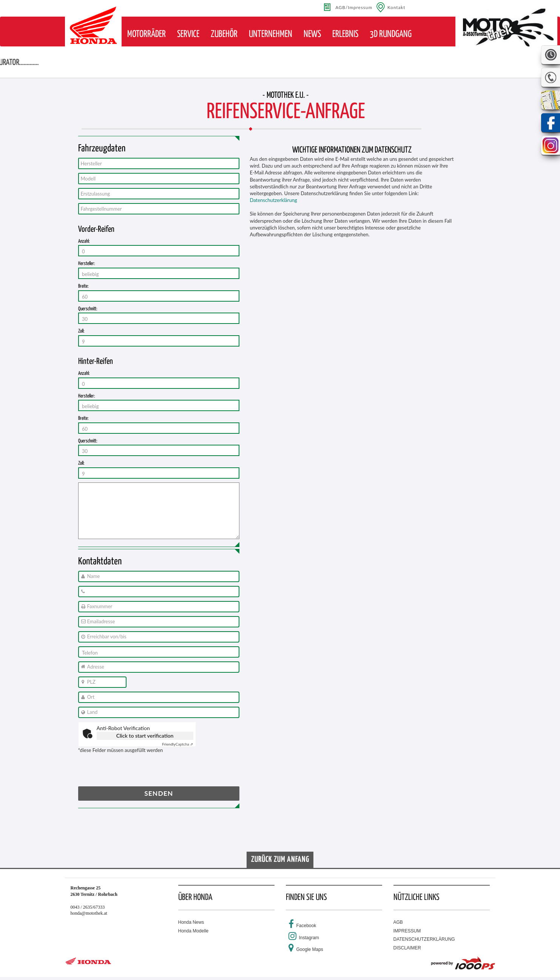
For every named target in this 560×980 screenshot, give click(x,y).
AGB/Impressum (354, 7)
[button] (147, 34)
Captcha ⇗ (178, 744)
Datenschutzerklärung (274, 200)
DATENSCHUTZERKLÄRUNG (424, 939)
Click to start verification (145, 736)
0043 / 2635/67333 (88, 907)
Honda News (191, 922)
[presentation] (136, 772)
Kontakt (396, 7)
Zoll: (81, 331)
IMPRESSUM (407, 931)
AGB (398, 922)
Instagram (309, 938)
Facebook (306, 926)
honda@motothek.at (89, 913)
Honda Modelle (194, 931)
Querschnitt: (88, 309)
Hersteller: (87, 264)
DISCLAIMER (407, 948)
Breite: (83, 286)
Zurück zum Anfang (280, 860)
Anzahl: (84, 241)
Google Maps (310, 949)
